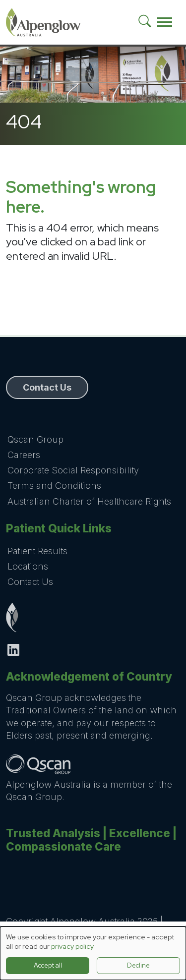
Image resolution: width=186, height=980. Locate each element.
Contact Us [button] (47, 387)
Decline (138, 965)
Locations (28, 566)
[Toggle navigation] (165, 22)
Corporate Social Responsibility (73, 470)
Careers (24, 455)
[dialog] (93, 953)
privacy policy (72, 946)
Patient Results (37, 551)
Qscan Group (35, 439)
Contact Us (30, 582)
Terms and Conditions (54, 486)
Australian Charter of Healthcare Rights (89, 501)
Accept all (48, 965)
